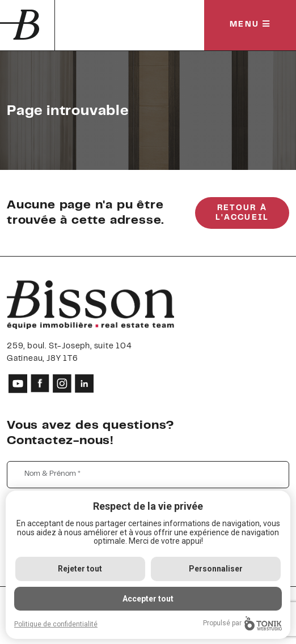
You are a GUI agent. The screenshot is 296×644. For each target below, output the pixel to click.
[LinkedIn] (84, 383)
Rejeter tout (80, 569)
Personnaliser (216, 569)
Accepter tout (148, 599)
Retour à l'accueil (242, 213)
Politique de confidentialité (56, 624)
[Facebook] (40, 383)
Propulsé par (242, 623)
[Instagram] (62, 383)
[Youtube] (18, 383)
